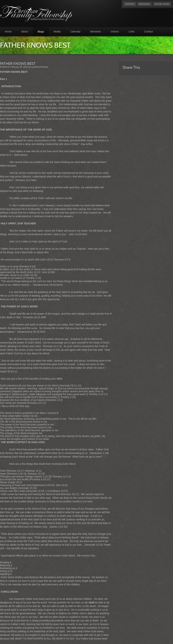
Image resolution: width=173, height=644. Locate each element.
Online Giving (162, 4)
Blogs (41, 32)
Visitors (130, 4)
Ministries (96, 32)
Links (132, 32)
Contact (148, 32)
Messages (145, 4)
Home (8, 32)
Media (57, 32)
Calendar (75, 32)
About (25, 32)
